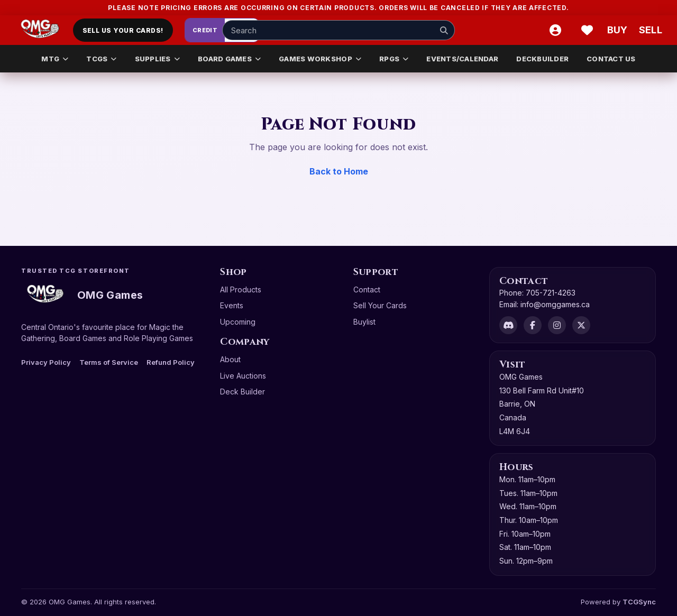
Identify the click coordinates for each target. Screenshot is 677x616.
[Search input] (338, 30)
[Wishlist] (587, 30)
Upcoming (238, 322)
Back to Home (339, 171)
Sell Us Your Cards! (123, 30)
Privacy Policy (46, 362)
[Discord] (508, 325)
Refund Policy (171, 362)
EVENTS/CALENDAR (462, 59)
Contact (367, 289)
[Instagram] (557, 325)
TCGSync (639, 602)
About (230, 359)
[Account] (555, 30)
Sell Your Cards (380, 305)
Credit (205, 30)
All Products (241, 289)
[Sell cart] (651, 30)
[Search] (444, 30)
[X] (581, 325)
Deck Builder (243, 392)
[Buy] (619, 30)
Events (232, 305)
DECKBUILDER (542, 59)
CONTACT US (611, 59)
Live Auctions (243, 376)
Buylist (364, 322)
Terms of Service (109, 362)
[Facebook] (533, 325)
